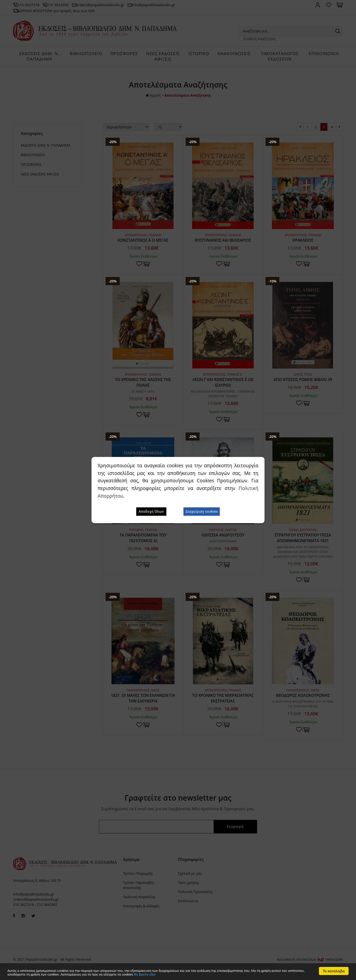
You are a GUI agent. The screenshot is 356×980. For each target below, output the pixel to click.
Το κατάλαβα (334, 970)
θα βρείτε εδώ (202, 974)
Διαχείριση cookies (202, 511)
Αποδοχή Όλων (151, 511)
